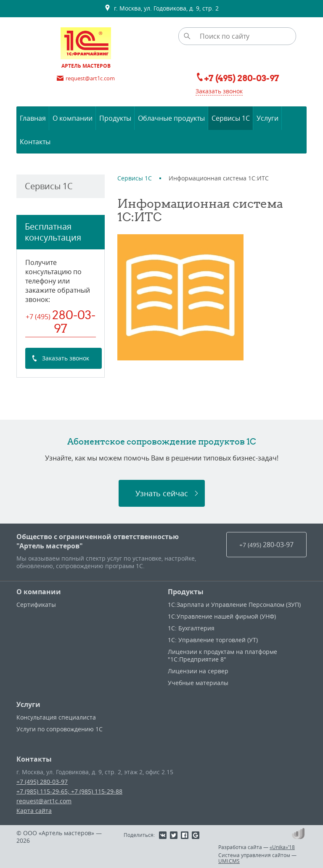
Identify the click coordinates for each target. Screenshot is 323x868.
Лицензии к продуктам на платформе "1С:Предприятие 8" (222, 655)
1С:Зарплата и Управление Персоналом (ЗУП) (234, 605)
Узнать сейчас (162, 493)
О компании (39, 592)
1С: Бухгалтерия (191, 628)
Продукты (186, 592)
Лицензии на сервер (198, 671)
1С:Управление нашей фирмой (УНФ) (222, 616)
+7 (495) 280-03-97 (42, 782)
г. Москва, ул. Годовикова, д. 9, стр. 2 (161, 8)
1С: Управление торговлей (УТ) (213, 640)
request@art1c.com (44, 801)
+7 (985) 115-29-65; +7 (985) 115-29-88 (69, 791)
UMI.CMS (229, 861)
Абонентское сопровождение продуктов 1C (162, 441)
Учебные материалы (198, 683)
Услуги (28, 704)
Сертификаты (36, 605)
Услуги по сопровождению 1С (60, 729)
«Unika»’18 (282, 847)
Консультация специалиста (56, 717)
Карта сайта (34, 811)
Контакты (34, 759)
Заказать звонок (219, 91)
